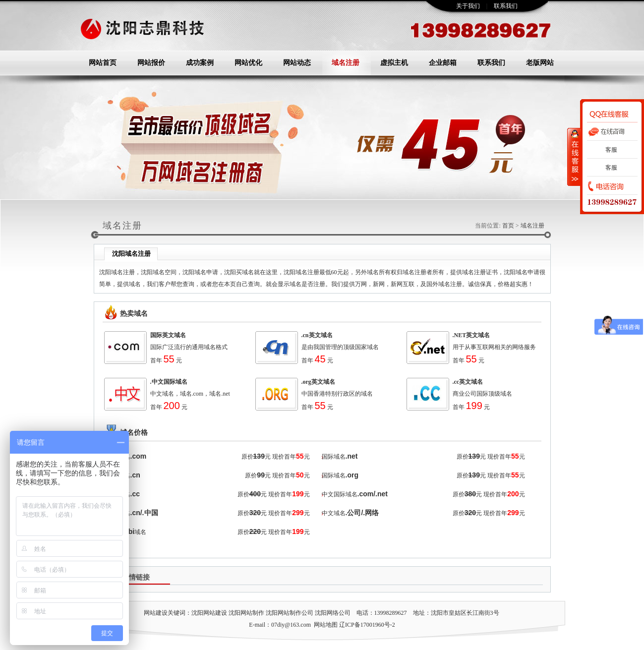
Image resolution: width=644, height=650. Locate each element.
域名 (210, 347)
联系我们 (506, 6)
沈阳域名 (153, 272)
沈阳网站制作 (246, 613)
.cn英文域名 (317, 335)
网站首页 (103, 63)
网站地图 (326, 625)
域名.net (220, 394)
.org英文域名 (318, 382)
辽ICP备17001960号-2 (367, 625)
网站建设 (156, 613)
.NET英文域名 (471, 335)
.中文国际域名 (169, 382)
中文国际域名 (340, 494)
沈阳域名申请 (200, 272)
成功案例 (200, 63)
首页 (508, 226)
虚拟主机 (394, 63)
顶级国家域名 (361, 347)
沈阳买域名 (239, 272)
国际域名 (334, 457)
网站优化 (248, 63)
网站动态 (297, 63)
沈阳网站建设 (209, 613)
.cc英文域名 (468, 382)
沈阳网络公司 (333, 613)
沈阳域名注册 (117, 272)
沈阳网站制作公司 (290, 613)
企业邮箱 (443, 63)
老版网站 (540, 63)
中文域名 (162, 394)
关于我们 (468, 6)
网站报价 (151, 63)
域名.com (192, 394)
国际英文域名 (168, 335)
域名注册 (346, 63)
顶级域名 (500, 394)
